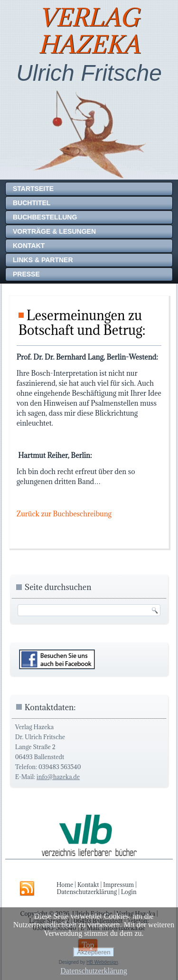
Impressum (118, 885)
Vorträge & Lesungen (54, 231)
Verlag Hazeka (89, 31)
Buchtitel (32, 203)
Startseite (33, 189)
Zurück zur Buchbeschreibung (64, 514)
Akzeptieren (94, 952)
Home (65, 885)
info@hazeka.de (58, 777)
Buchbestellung (45, 217)
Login (129, 892)
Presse (26, 274)
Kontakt (29, 246)
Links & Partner (43, 260)
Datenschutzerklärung (87, 892)
